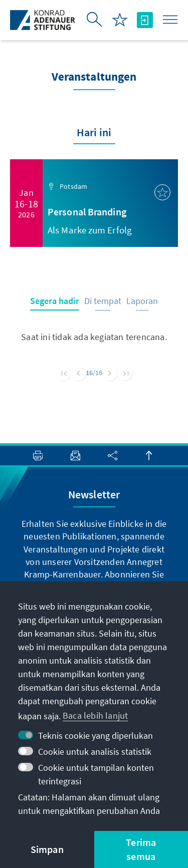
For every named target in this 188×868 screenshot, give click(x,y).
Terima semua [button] (141, 849)
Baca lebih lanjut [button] (95, 715)
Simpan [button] (47, 849)
